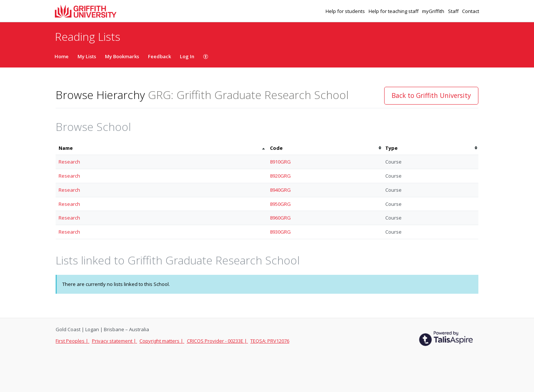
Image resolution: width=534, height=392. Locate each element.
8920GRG (280, 176)
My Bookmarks (122, 56)
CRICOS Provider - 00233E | (217, 341)
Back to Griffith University (431, 95)
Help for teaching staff (394, 11)
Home (62, 56)
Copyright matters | (162, 341)
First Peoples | (72, 341)
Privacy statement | (115, 341)
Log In (187, 56)
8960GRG (280, 218)
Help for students (346, 11)
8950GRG (280, 204)
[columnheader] (161, 148)
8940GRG (280, 190)
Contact (471, 11)
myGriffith (434, 11)
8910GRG (280, 162)
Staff (454, 11)
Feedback (159, 56)
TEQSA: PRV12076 (270, 341)
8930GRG (280, 232)
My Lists (87, 56)
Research (69, 162)
